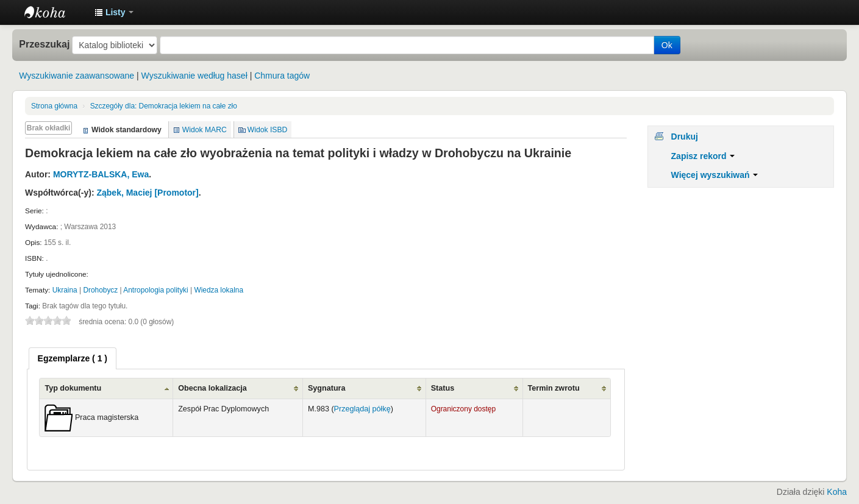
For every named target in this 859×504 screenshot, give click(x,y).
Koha (837, 492)
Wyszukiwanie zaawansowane (77, 76)
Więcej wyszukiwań (715, 175)
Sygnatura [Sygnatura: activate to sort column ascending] (327, 388)
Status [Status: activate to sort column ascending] (443, 388)
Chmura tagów (282, 76)
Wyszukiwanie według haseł (194, 76)
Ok (667, 45)
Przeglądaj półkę (362, 409)
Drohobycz (100, 290)
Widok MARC (205, 130)
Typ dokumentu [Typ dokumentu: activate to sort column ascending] (73, 388)
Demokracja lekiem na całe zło (164, 106)
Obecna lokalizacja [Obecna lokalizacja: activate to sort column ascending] (212, 388)
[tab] (73, 358)
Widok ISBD (268, 130)
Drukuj (685, 137)
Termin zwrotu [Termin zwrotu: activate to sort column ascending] (554, 388)
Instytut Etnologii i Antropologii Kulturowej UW (55, 12)
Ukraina (65, 290)
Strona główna (54, 106)
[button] (114, 12)
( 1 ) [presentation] (73, 358)
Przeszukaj (44, 44)
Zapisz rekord (703, 156)
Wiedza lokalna (219, 290)
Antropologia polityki (155, 290)
